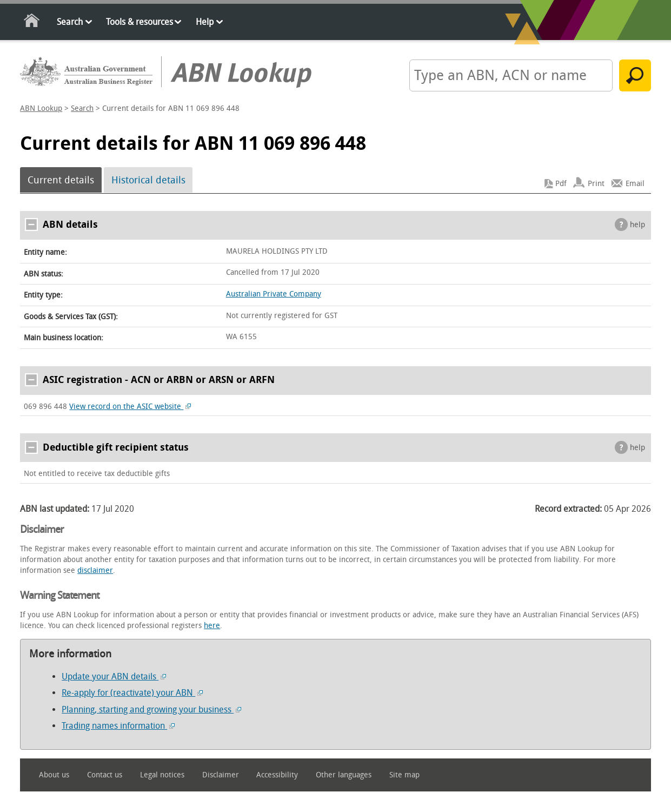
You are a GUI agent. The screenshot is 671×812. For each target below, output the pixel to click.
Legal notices (162, 775)
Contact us (105, 775)
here (212, 626)
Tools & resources (139, 22)
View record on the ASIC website (130, 407)
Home (32, 22)
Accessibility (277, 775)
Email (635, 184)
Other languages (344, 775)
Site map (404, 775)
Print (596, 184)
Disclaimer (221, 775)
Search (70, 22)
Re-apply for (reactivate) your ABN (132, 693)
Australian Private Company (274, 294)
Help (205, 22)
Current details (61, 180)
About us (54, 775)
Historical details (148, 180)
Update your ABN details (114, 676)
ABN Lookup (41, 108)
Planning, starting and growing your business (151, 709)
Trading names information (118, 726)
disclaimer (95, 570)
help (637, 225)
